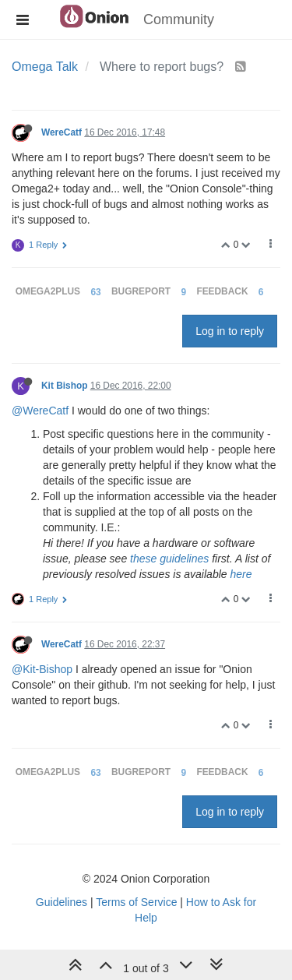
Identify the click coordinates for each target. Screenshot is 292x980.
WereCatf (62, 132)
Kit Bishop (64, 386)
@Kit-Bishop (42, 669)
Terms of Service (136, 902)
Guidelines (62, 902)
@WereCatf (40, 411)
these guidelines (169, 559)
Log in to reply (230, 331)
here (241, 574)
